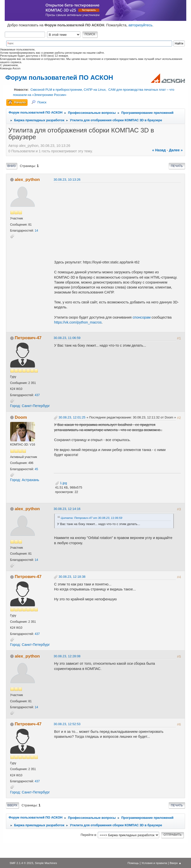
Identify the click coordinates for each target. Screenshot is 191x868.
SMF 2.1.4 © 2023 (21, 863)
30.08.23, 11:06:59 (67, 338)
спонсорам (142, 317)
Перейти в (88, 835)
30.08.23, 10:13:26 (67, 180)
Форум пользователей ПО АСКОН (59, 78)
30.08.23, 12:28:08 (67, 656)
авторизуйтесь (140, 25)
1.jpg (61, 483)
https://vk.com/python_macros (78, 322)
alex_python (27, 179)
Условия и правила (154, 863)
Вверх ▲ (175, 863)
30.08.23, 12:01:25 (72, 417)
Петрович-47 (28, 338)
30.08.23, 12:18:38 (72, 577)
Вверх (12, 805)
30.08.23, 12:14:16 (67, 509)
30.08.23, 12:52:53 (67, 724)
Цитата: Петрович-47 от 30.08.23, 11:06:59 (92, 518)
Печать (177, 166)
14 (36, 231)
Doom (21, 417)
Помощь (133, 863)
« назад (159, 150)
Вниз (12, 166)
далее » (176, 150)
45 (36, 469)
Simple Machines (46, 863)
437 (37, 395)
